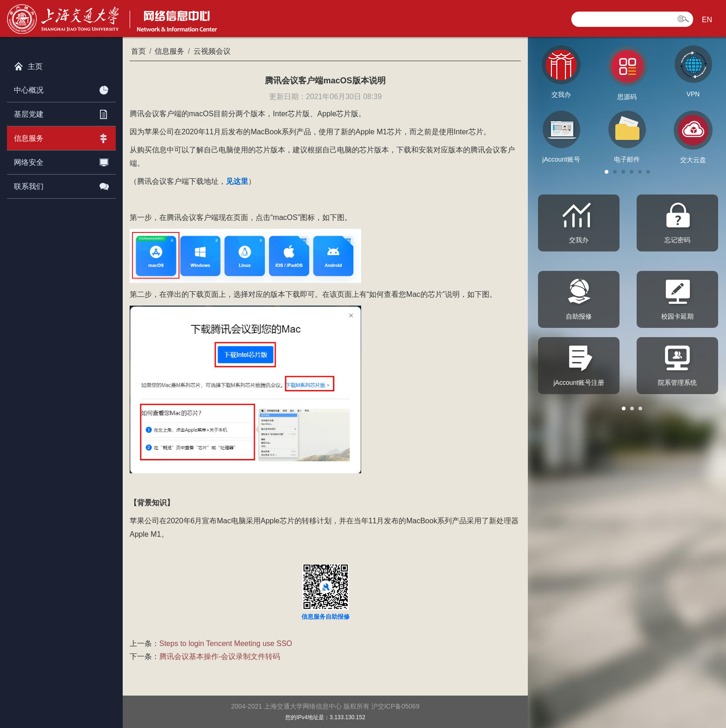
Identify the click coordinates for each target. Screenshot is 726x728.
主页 (28, 64)
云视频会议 (212, 51)
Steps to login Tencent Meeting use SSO (226, 643)
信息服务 (61, 137)
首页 (138, 51)
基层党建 (61, 113)
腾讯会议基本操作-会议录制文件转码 (220, 656)
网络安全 (61, 161)
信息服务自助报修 (325, 617)
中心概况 (61, 88)
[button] (607, 172)
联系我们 (61, 185)
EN (707, 20)
